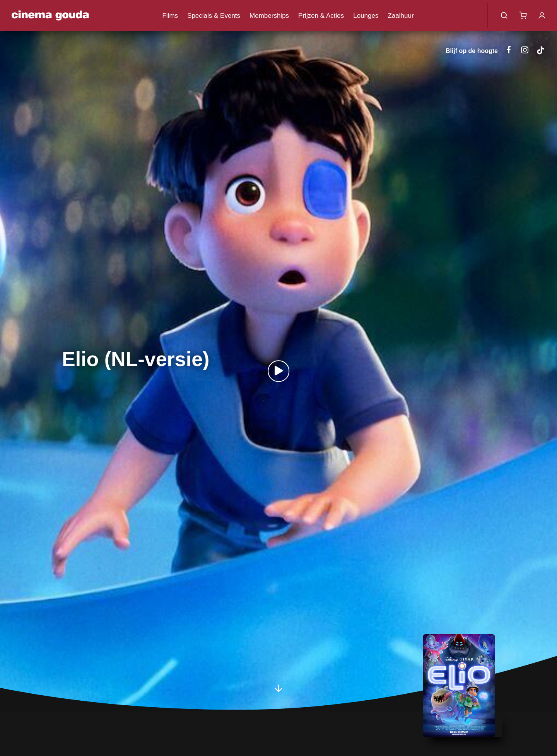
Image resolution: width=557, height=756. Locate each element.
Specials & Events (214, 16)
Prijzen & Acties (321, 16)
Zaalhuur (401, 16)
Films (170, 16)
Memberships (269, 16)
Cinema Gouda (50, 15)
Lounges (366, 16)
